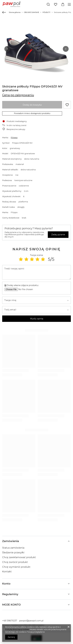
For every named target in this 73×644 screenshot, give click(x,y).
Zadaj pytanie (58, 234)
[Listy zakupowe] (56, 4)
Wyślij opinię (37, 319)
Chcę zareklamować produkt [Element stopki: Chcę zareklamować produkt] (19, 557)
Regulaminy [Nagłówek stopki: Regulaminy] (10, 594)
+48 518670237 (10, 621)
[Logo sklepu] (12, 4)
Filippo (14, 137)
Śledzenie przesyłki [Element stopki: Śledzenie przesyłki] (13, 552)
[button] (7, 49)
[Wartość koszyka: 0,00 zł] (63, 4)
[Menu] (70, 4)
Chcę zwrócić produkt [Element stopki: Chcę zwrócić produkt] (15, 562)
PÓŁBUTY (46, 12)
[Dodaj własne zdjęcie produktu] (27, 289)
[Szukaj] (48, 4)
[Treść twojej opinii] (36, 272)
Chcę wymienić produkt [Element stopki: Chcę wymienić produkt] (16, 567)
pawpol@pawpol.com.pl (31, 621)
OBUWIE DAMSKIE (31, 12)
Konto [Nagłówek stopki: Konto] (6, 584)
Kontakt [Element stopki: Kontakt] (7, 571)
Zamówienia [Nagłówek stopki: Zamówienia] (11, 541)
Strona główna (15, 12)
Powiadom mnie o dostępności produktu (32, 113)
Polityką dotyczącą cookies (17, 629)
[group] (36, 52)
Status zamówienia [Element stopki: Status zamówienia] (13, 548)
